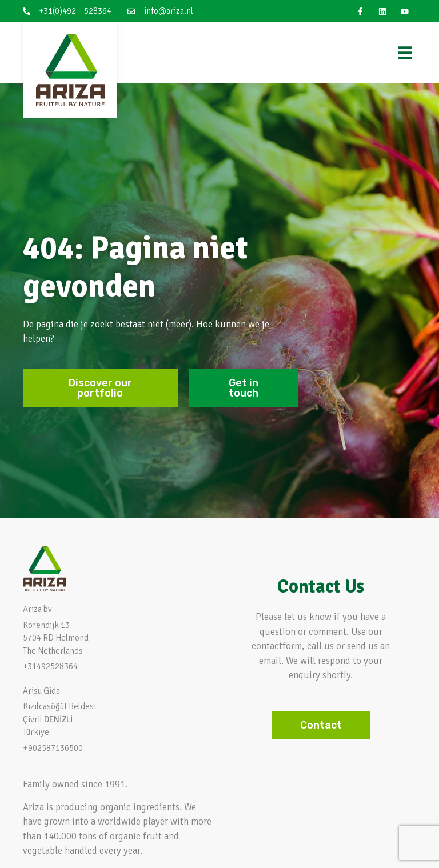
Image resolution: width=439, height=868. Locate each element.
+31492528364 (50, 666)
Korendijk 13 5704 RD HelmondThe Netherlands (56, 638)
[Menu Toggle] (405, 53)
